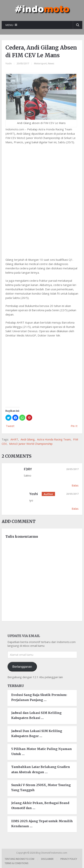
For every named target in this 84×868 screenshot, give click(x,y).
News (51, 63)
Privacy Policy (69, 859)
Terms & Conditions (16, 863)
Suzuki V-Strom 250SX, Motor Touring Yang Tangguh (41, 787)
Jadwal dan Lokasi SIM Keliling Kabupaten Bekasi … (36, 715)
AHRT (14, 439)
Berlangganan (22, 667)
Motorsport (40, 63)
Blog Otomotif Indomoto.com (52, 853)
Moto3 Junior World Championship (31, 444)
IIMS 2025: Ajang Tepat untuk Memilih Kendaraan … (42, 824)
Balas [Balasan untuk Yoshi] (75, 509)
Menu (9, 25)
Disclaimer (47, 859)
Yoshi (9, 63)
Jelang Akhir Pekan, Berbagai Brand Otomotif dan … (40, 805)
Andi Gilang (28, 439)
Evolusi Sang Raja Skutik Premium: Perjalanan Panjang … (39, 697)
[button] (8, 418)
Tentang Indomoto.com (19, 859)
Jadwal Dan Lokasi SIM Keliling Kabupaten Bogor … (37, 733)
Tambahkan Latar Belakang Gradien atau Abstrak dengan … (41, 769)
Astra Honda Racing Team (54, 439)
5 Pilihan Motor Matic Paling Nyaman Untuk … (42, 751)
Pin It (74, 426)
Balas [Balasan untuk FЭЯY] (75, 485)
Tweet (10, 426)
